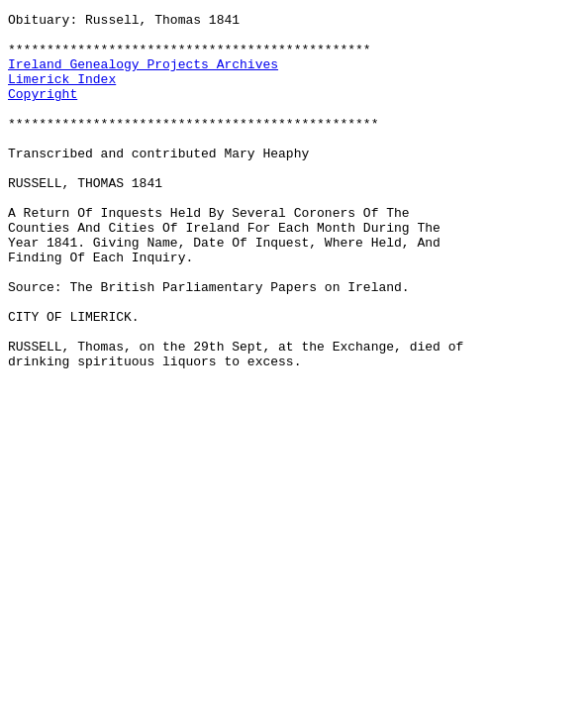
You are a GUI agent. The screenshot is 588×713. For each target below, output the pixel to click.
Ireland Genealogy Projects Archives (143, 75)
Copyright (43, 111)
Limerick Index (62, 93)
